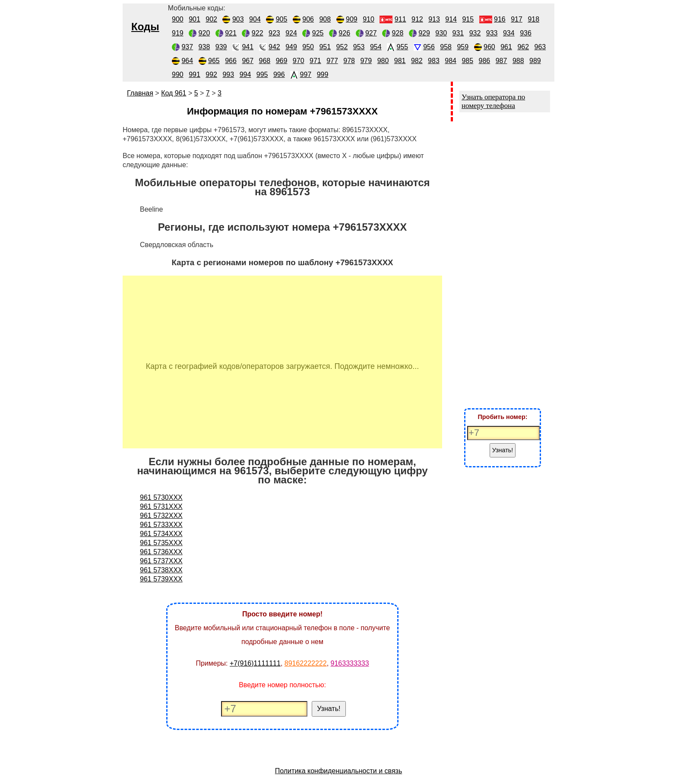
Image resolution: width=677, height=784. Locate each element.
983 (434, 61)
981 (400, 61)
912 (417, 19)
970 (299, 61)
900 (178, 19)
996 (279, 75)
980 (383, 61)
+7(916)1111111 (255, 663)
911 (400, 19)
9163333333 (350, 663)
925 (318, 33)
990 (178, 75)
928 (398, 33)
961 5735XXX (161, 543)
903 (238, 19)
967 (248, 61)
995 (262, 75)
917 (517, 19)
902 (211, 19)
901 (195, 19)
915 (468, 19)
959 (463, 47)
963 (540, 47)
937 (187, 47)
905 (282, 19)
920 (204, 33)
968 (265, 61)
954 (376, 47)
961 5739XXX (161, 579)
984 (451, 61)
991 (195, 75)
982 (417, 61)
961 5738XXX (161, 570)
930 (441, 33)
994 (245, 75)
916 (500, 19)
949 (291, 47)
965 (214, 61)
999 (323, 75)
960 (489, 47)
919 (178, 33)
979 (366, 61)
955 (403, 47)
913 (434, 19)
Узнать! (329, 709)
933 (492, 33)
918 (533, 19)
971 (315, 61)
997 (306, 75)
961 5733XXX (161, 525)
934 (509, 33)
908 (325, 19)
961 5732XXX (161, 516)
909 (352, 19)
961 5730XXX (161, 497)
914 (451, 19)
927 (371, 33)
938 (204, 47)
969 (282, 61)
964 (187, 61)
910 (369, 19)
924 (291, 33)
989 (535, 61)
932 (475, 33)
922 (258, 33)
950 (308, 47)
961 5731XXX (161, 506)
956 (429, 47)
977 (332, 61)
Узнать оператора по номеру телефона (493, 101)
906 (308, 19)
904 (255, 19)
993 (228, 75)
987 (501, 61)
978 (349, 61)
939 (221, 47)
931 (458, 33)
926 (344, 33)
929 (424, 33)
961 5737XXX (161, 561)
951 (325, 47)
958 (446, 47)
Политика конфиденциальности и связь (339, 771)
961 (506, 47)
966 (231, 61)
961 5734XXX (161, 534)
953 (359, 47)
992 (211, 75)
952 (342, 47)
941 (248, 47)
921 (231, 33)
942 (274, 47)
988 (518, 61)
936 (526, 33)
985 (467, 61)
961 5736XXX (161, 552)
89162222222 (306, 663)
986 (485, 61)
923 (274, 33)
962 (523, 47)
